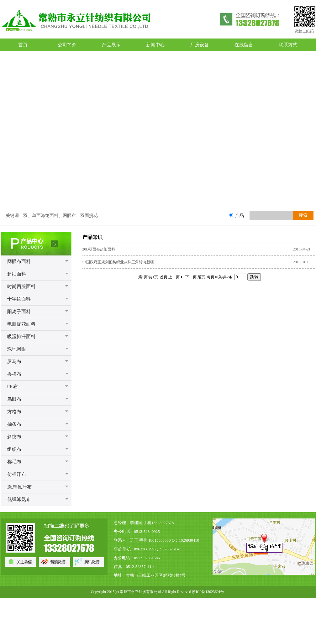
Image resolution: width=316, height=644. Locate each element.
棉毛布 (14, 462)
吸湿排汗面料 (21, 337)
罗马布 (14, 362)
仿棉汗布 (17, 474)
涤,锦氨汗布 (20, 487)
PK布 (13, 387)
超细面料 (17, 274)
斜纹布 (14, 437)
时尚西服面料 (21, 286)
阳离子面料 (19, 312)
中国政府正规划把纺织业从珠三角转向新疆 (118, 262)
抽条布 (14, 424)
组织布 (14, 449)
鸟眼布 (14, 399)
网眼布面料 (19, 261)
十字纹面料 (19, 299)
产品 (240, 215)
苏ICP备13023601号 (208, 592)
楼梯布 (14, 374)
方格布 (14, 412)
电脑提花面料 (21, 324)
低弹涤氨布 (19, 499)
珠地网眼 (17, 349)
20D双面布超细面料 (99, 249)
